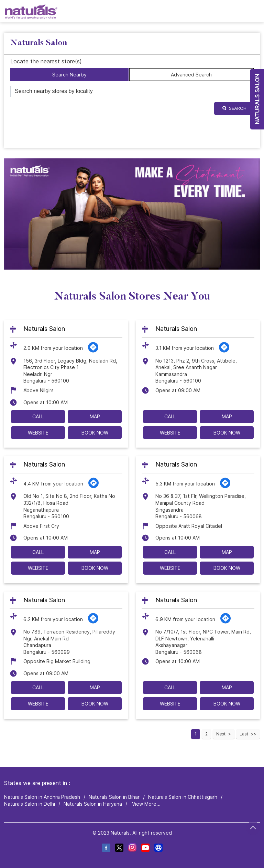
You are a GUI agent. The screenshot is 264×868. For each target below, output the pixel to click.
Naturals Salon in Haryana (93, 804)
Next (221, 734)
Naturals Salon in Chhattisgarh (183, 797)
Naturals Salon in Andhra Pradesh (42, 797)
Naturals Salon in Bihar (114, 797)
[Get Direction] (93, 351)
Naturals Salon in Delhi (30, 804)
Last (244, 734)
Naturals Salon (44, 329)
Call (38, 416)
